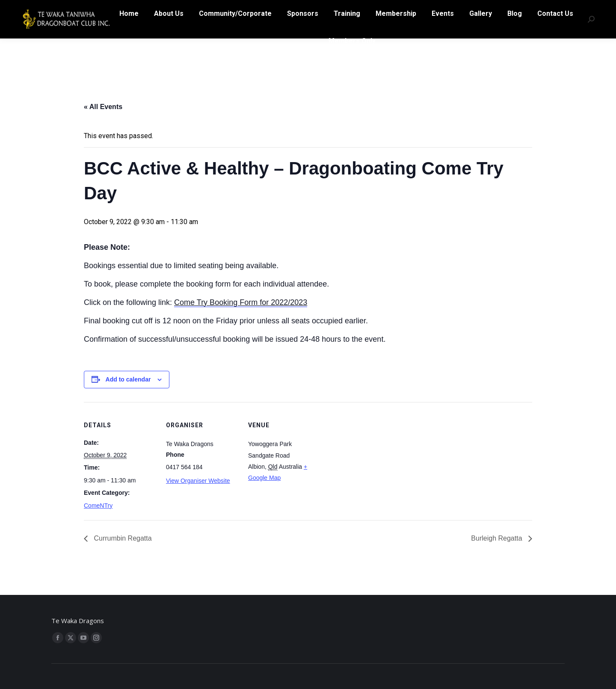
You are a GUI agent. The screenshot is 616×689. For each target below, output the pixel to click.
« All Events (103, 107)
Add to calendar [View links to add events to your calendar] (128, 379)
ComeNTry (98, 506)
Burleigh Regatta (498, 538)
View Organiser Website (198, 481)
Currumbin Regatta (122, 538)
